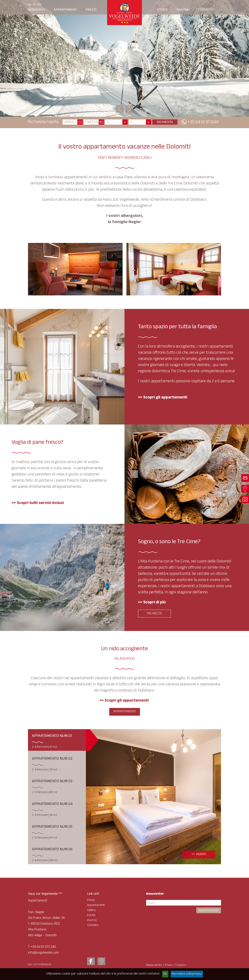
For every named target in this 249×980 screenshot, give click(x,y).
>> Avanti (199, 855)
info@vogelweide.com (43, 953)
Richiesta (154, 614)
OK (165, 974)
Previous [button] (120, 109)
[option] (124, 58)
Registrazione (209, 910)
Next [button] (129, 109)
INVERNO (183, 10)
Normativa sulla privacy (187, 974)
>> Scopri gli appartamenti (124, 701)
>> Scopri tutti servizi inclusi (38, 503)
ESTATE (163, 10)
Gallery (91, 910)
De (30, 5)
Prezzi (91, 10)
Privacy (169, 965)
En (39, 5)
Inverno (92, 920)
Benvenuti (36, 10)
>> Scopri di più (152, 603)
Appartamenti (65, 10)
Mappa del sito (154, 965)
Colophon (181, 965)
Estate (91, 915)
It (34, 5)
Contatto (205, 10)
